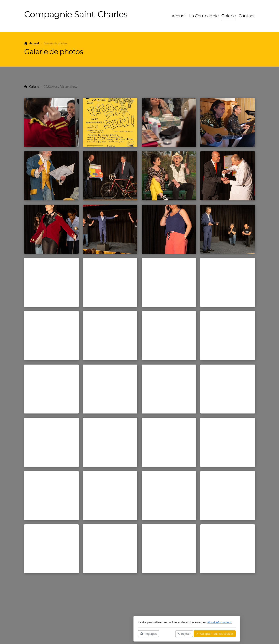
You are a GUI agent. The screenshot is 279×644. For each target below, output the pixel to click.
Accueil (34, 43)
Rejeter (137, 633)
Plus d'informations (172, 622)
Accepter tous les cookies (167, 633)
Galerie (34, 87)
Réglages (101, 633)
